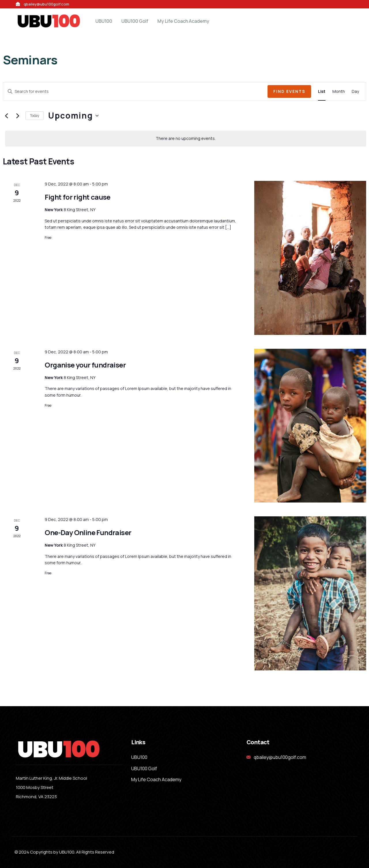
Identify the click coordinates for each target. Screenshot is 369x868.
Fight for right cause (77, 197)
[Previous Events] (6, 116)
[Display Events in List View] (322, 92)
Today (35, 116)
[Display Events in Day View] (355, 92)
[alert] (186, 139)
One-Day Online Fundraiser (88, 532)
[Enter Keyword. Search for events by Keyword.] (135, 92)
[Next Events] (18, 116)
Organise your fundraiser (85, 365)
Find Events (289, 91)
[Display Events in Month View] (339, 92)
